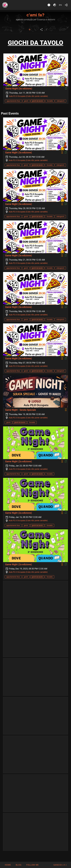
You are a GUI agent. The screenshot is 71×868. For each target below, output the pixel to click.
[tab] (30, 30)
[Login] (66, 5)
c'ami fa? (35, 15)
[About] (49, 5)
